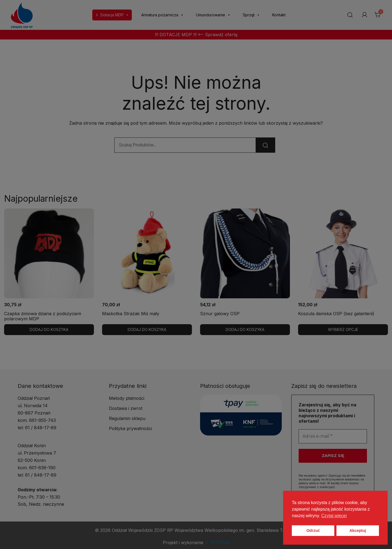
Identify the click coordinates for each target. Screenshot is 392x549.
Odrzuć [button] (313, 530)
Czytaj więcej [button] (334, 516)
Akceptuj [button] (358, 530)
